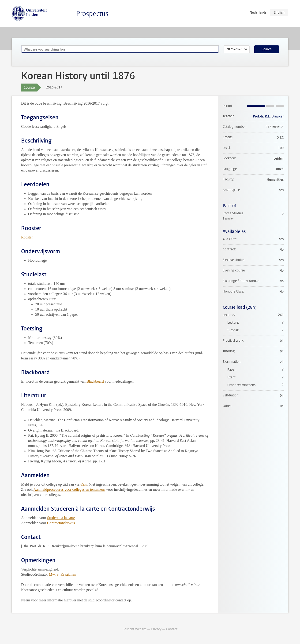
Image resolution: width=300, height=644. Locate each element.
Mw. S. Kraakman (63, 574)
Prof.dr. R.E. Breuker (268, 116)
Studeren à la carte (61, 518)
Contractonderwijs (61, 523)
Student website (135, 629)
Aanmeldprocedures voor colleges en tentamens (69, 489)
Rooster (27, 237)
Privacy (156, 629)
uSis (84, 484)
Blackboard (95, 381)
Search (267, 49)
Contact (172, 629)
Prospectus (92, 14)
